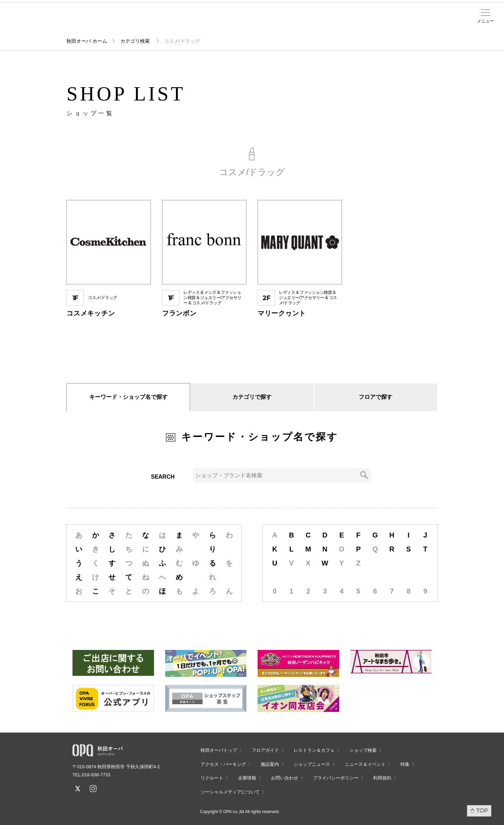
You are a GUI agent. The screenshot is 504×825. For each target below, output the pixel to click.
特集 (405, 764)
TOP (482, 810)
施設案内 (174, 21)
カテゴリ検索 (136, 41)
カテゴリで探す (252, 397)
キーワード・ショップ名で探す (128, 397)
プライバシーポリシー (336, 778)
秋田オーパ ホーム (87, 41)
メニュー (485, 21)
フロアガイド (92, 21)
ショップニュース (312, 764)
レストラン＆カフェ (314, 750)
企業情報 (247, 778)
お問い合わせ (285, 778)
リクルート (212, 778)
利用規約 (382, 778)
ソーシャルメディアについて (230, 792)
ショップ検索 (119, 21)
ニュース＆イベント (201, 23)
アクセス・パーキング (146, 23)
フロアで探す (376, 397)
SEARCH (163, 477)
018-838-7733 (96, 775)
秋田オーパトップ (219, 750)
